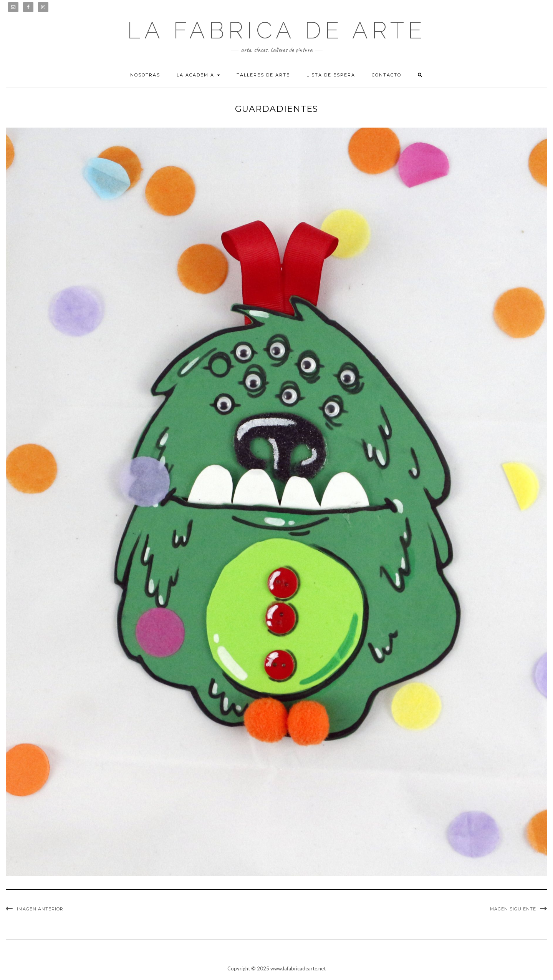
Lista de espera (331, 75)
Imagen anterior (40, 909)
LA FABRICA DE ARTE (276, 30)
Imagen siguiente (512, 909)
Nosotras (145, 75)
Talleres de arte (263, 75)
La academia (198, 75)
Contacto (387, 75)
